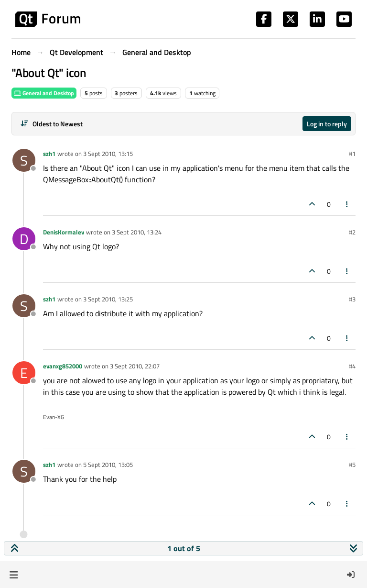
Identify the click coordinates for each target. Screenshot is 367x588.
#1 (352, 154)
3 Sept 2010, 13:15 (108, 154)
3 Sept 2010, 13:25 (108, 299)
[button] (14, 575)
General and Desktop (44, 93)
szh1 (49, 154)
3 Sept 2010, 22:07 (135, 366)
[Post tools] (347, 204)
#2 (352, 232)
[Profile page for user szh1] (24, 160)
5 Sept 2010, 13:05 (108, 465)
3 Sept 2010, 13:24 (137, 232)
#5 (352, 465)
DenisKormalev (64, 232)
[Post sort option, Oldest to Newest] (51, 124)
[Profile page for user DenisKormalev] (24, 239)
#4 (352, 366)
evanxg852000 (63, 366)
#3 (352, 299)
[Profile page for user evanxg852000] (24, 373)
